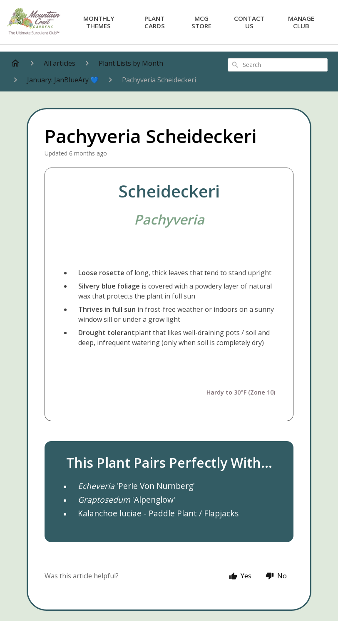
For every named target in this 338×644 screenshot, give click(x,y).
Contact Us (249, 22)
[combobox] (278, 65)
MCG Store (201, 22)
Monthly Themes (99, 22)
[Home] (15, 63)
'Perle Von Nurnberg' (136, 486)
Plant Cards (155, 22)
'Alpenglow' (127, 500)
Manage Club (301, 22)
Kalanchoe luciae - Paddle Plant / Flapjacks (158, 513)
